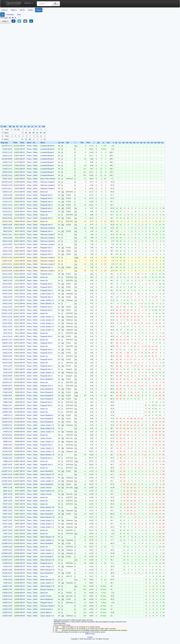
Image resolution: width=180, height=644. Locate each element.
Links (5, 21)
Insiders (31, 10)
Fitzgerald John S (46, 195)
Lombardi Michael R (47, 146)
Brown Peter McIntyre (48, 179)
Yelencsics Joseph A (47, 182)
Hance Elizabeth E (47, 379)
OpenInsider (14, 3)
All (2, 15)
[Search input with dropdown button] (45, 4)
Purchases (10, 15)
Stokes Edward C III (47, 303)
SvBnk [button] (14, 10)
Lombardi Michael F (47, 152)
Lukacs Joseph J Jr (47, 294)
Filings (39, 10)
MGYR (22, 10)
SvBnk (35, 146)
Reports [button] (29, 3)
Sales (19, 15)
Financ (29, 146)
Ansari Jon (44, 192)
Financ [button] (5, 10)
